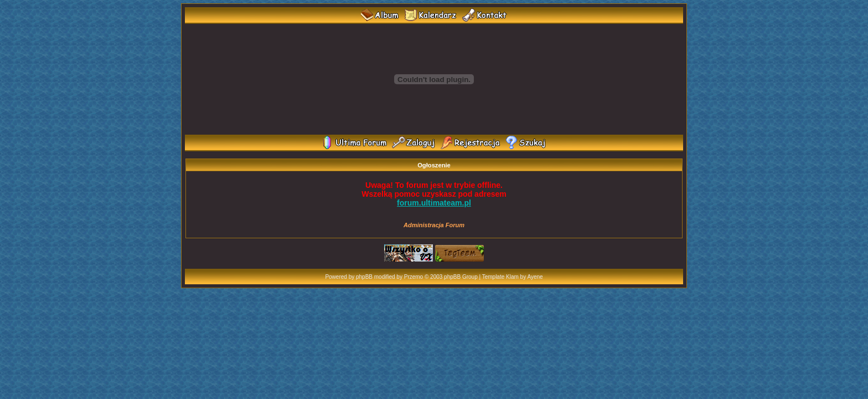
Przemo (414, 277)
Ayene (535, 277)
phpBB (364, 277)
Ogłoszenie (434, 165)
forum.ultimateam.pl (434, 203)
